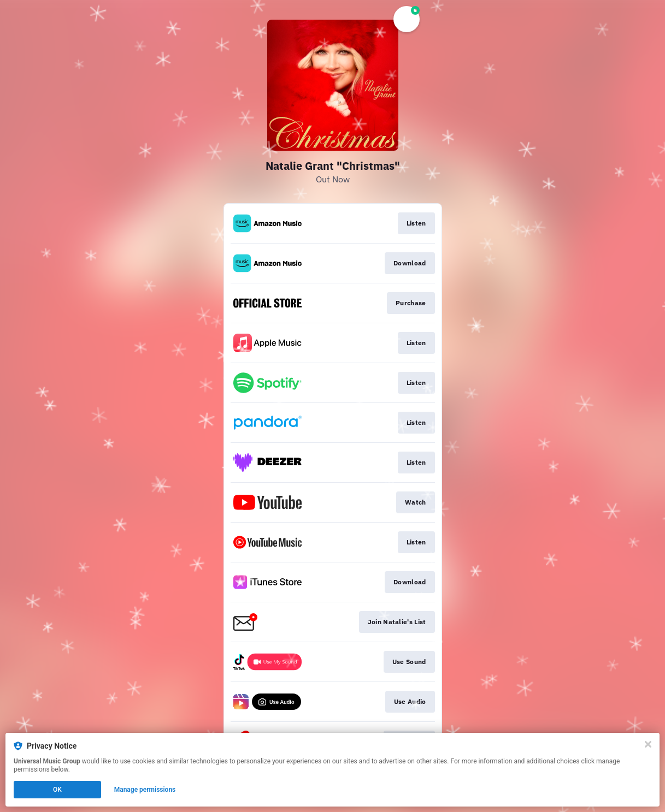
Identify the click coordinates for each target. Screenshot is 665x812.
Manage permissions (145, 790)
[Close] (648, 744)
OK (57, 790)
